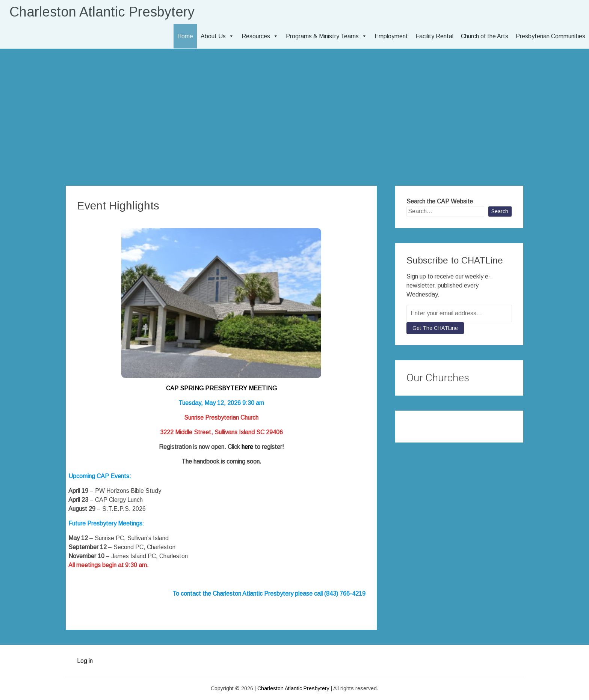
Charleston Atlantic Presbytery (102, 12)
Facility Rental (434, 36)
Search (500, 211)
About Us (217, 36)
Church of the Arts (485, 36)
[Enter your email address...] (459, 313)
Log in (85, 661)
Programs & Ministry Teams (326, 36)
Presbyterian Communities (550, 36)
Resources (260, 36)
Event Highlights (118, 205)
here (247, 447)
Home (185, 36)
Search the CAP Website (440, 201)
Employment (391, 36)
